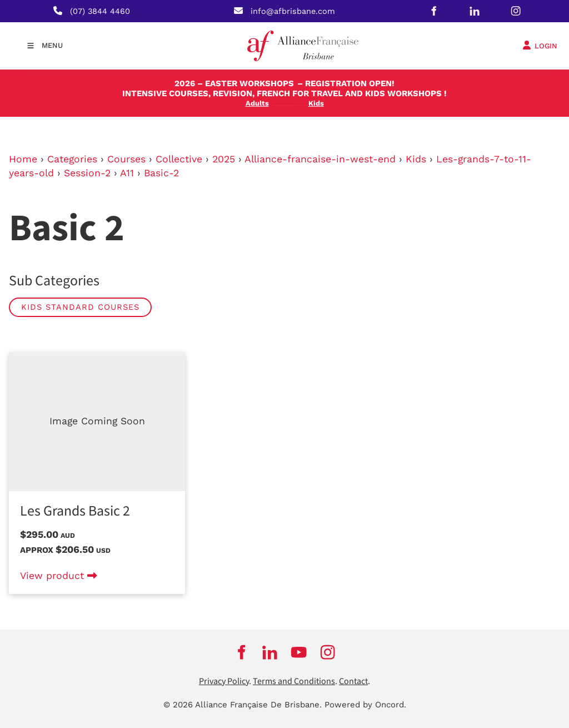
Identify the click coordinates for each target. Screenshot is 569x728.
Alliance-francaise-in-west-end (320, 159)
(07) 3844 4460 (100, 11)
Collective (179, 159)
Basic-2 (161, 173)
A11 (127, 173)
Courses (126, 159)
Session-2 (87, 173)
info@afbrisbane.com (293, 11)
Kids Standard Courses (80, 307)
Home (23, 159)
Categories (72, 159)
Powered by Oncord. (365, 705)
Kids (416, 159)
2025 (224, 159)
